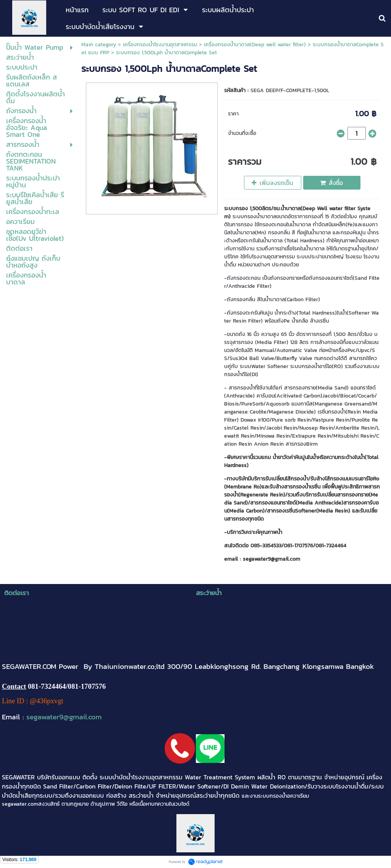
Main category (99, 45)
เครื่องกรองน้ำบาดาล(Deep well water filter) (255, 45)
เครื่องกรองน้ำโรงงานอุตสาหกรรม (160, 45)
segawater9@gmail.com (64, 717)
